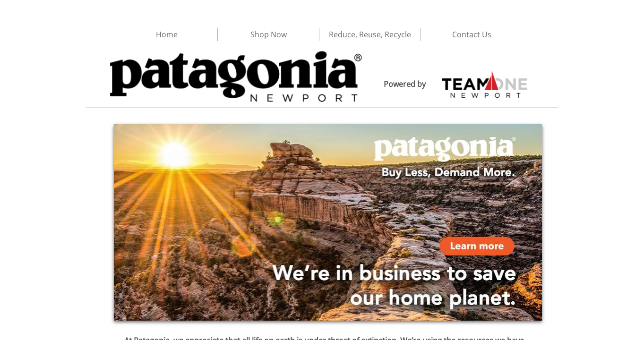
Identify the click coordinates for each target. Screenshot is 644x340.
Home (167, 34)
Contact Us (472, 34)
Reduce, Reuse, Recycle (370, 34)
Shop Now (269, 34)
